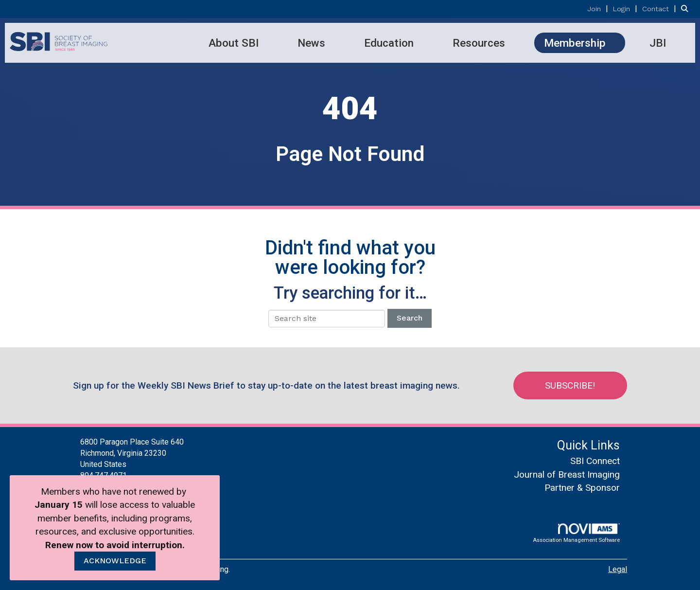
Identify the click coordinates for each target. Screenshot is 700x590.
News (311, 43)
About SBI (234, 43)
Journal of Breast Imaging (567, 474)
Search (410, 318)
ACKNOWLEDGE (115, 561)
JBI (658, 43)
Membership (575, 43)
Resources (479, 43)
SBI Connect (595, 461)
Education (389, 43)
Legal (618, 569)
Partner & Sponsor (582, 488)
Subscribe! (572, 385)
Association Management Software (577, 533)
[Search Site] (687, 9)
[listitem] (599, 9)
